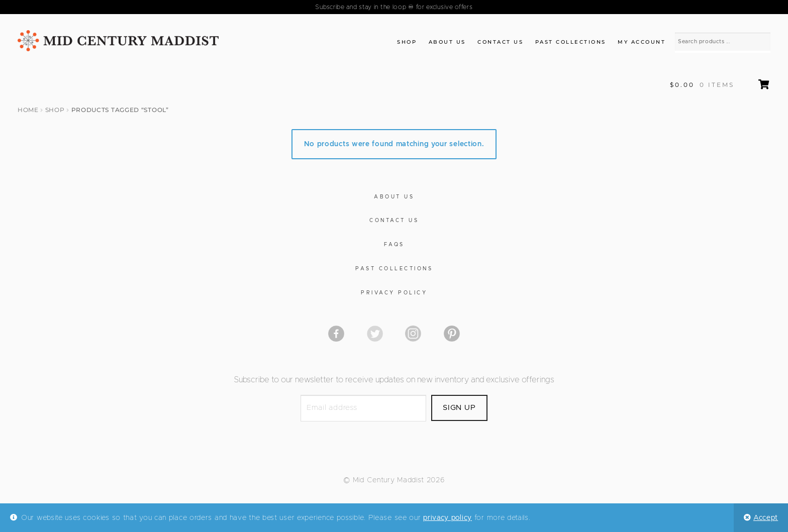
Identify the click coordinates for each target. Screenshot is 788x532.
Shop (407, 42)
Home (28, 110)
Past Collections (571, 42)
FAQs (394, 245)
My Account (642, 42)
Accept (766, 518)
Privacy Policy (394, 293)
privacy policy (448, 518)
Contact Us (500, 42)
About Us (447, 42)
